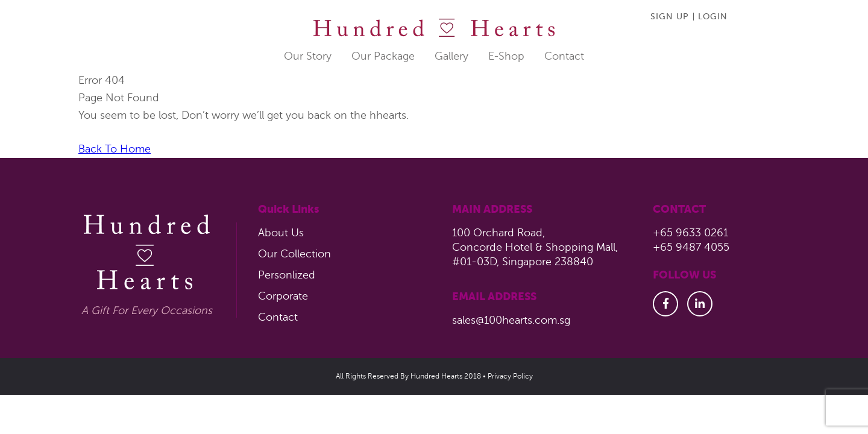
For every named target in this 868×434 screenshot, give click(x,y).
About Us (281, 233)
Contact (564, 56)
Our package (383, 56)
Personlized (287, 275)
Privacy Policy (510, 376)
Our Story (308, 56)
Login (713, 17)
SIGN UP (670, 17)
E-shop (506, 56)
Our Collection (294, 254)
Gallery (451, 56)
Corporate (283, 296)
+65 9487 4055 (691, 247)
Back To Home (115, 149)
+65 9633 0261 (690, 233)
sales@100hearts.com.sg (511, 320)
